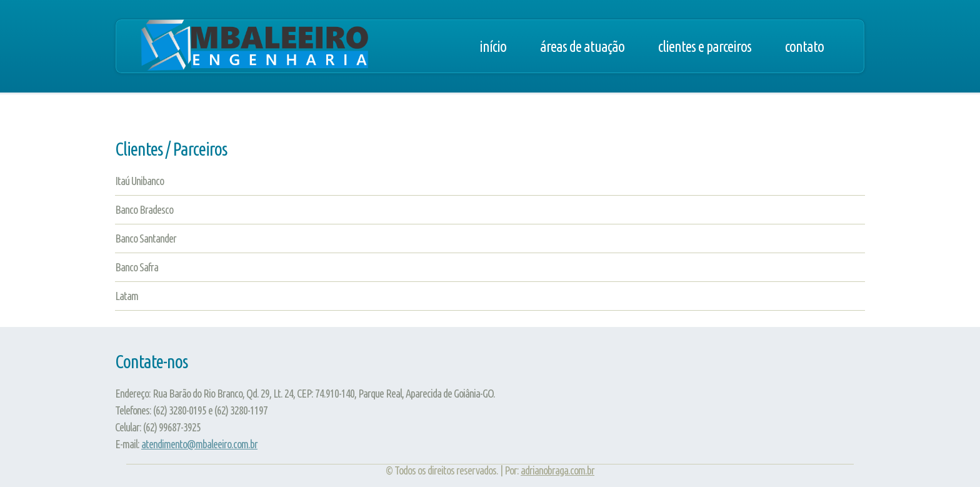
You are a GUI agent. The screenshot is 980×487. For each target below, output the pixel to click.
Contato (804, 46)
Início (493, 46)
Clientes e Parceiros (705, 46)
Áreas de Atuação (582, 46)
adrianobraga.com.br (557, 470)
